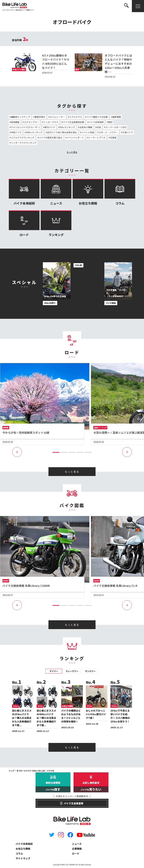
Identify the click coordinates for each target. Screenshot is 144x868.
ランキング (56, 224)
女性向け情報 (86, 127)
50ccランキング (67, 127)
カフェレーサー (57, 117)
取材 (110, 122)
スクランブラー (31, 122)
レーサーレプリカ (97, 137)
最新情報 (117, 117)
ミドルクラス (76, 117)
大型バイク (128, 132)
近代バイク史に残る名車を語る (62, 132)
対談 (99, 127)
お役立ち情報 (88, 192)
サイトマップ (23, 858)
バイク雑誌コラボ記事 (97, 117)
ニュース (56, 192)
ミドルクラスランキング (23, 137)
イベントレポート (75, 137)
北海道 (113, 137)
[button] (56, 452)
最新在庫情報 (53, 787)
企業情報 (77, 849)
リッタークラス (51, 122)
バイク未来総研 (96, 122)
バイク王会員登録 (72, 802)
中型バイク (16, 132)
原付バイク (50, 127)
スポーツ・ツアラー (108, 132)
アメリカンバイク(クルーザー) (25, 127)
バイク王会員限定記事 (74, 122)
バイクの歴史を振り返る (51, 137)
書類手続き (40, 117)
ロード (24, 224)
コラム (120, 192)
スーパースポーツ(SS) (116, 127)
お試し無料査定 (91, 787)
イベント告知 (88, 132)
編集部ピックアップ (21, 117)
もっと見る (72, 152)
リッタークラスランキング (24, 143)
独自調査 (15, 122)
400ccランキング (34, 132)
